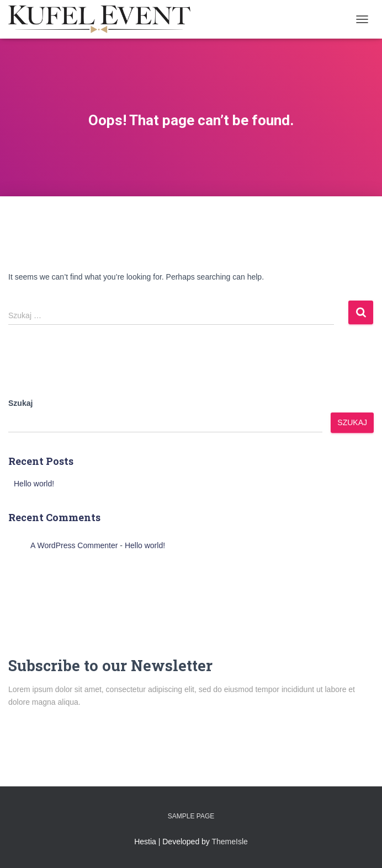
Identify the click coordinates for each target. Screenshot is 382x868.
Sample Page (191, 816)
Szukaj (20, 403)
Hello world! (34, 484)
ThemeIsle (230, 842)
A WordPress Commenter (74, 545)
